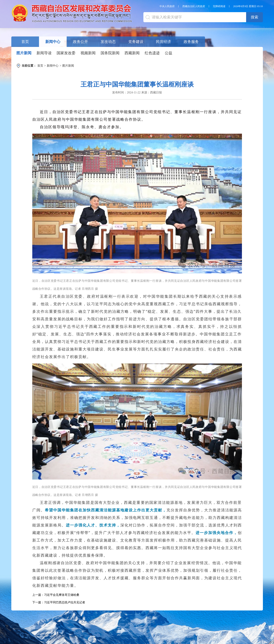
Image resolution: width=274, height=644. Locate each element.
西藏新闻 (132, 53)
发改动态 (108, 42)
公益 (169, 53)
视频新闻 (88, 53)
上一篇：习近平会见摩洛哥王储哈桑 (56, 595)
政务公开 (81, 42)
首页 (25, 42)
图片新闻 (24, 53)
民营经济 (164, 42)
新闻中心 (53, 42)
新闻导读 (44, 53)
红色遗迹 (152, 53)
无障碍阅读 (219, 6)
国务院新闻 (110, 53)
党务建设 (136, 42)
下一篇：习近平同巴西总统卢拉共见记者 (59, 602)
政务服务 (191, 42)
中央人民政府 (167, 6)
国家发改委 (66, 53)
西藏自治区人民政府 (194, 6)
